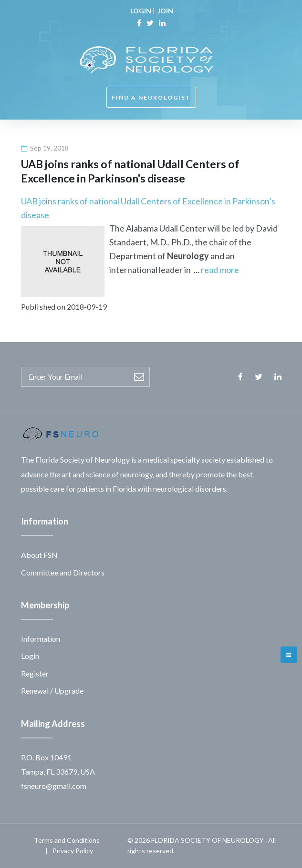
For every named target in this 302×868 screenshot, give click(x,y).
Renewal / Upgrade (52, 691)
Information (41, 639)
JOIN (165, 11)
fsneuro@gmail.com (54, 786)
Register (35, 673)
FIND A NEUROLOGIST (151, 97)
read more (220, 270)
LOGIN (141, 11)
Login (30, 656)
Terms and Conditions (67, 840)
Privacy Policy (73, 851)
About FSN (39, 555)
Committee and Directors (63, 572)
